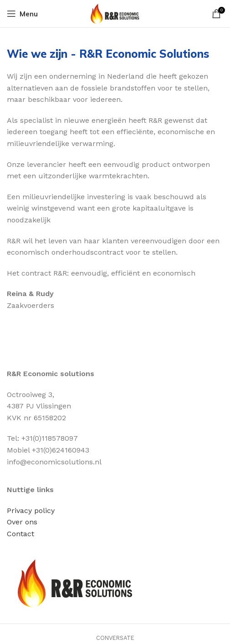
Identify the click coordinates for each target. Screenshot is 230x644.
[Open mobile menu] (22, 14)
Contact (20, 534)
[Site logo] (115, 13)
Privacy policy (31, 511)
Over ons (22, 522)
